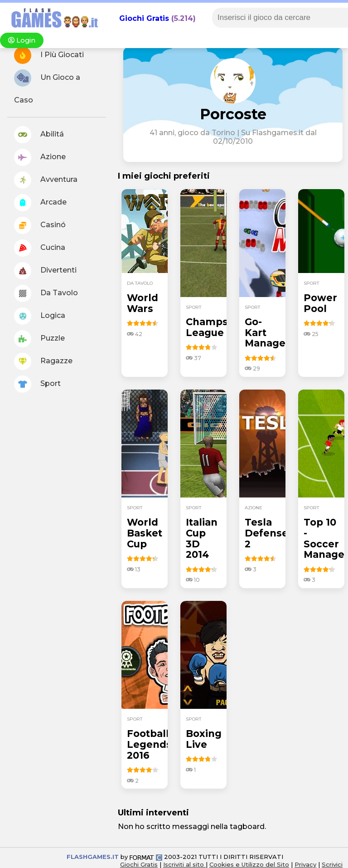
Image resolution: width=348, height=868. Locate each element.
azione (254, 508)
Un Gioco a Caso (47, 87)
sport (193, 307)
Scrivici (332, 864)
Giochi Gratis (144, 18)
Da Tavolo (46, 293)
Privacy (305, 864)
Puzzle (39, 339)
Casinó (40, 225)
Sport (37, 384)
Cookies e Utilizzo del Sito (249, 864)
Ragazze (43, 361)
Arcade (40, 203)
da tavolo (140, 283)
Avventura (46, 180)
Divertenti (45, 271)
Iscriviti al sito (184, 864)
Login (22, 40)
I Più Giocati (49, 55)
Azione (40, 157)
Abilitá (39, 135)
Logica (40, 316)
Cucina (40, 248)
